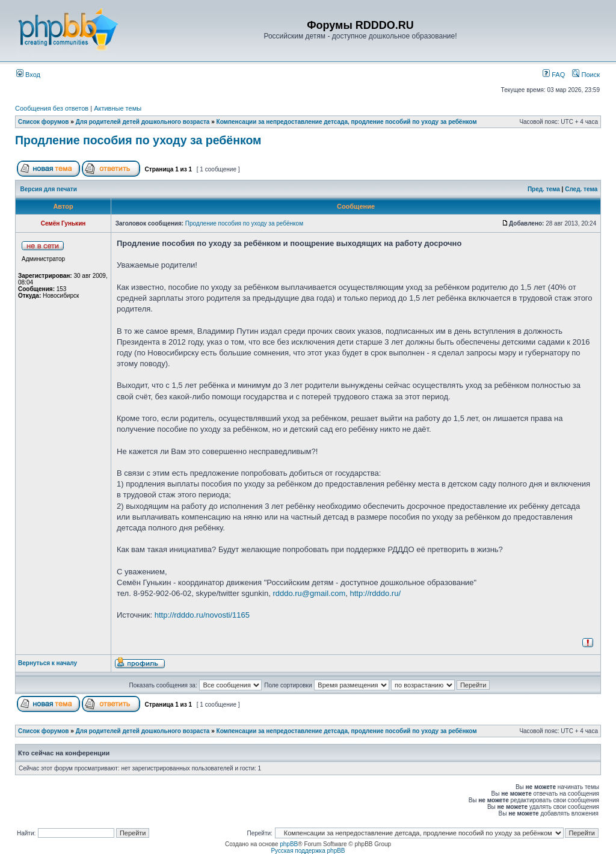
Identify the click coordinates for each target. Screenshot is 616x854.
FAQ (554, 75)
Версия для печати (49, 189)
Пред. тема (544, 189)
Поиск (586, 75)
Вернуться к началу (48, 663)
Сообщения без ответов (52, 108)
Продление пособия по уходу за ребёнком (138, 140)
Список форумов (44, 122)
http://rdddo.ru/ (375, 593)
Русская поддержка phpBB (308, 851)
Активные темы (118, 108)
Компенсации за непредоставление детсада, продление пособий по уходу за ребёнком (347, 122)
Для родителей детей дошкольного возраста (143, 122)
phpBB (289, 844)
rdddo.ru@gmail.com (309, 593)
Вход (28, 75)
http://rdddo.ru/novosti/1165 (202, 615)
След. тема (581, 189)
